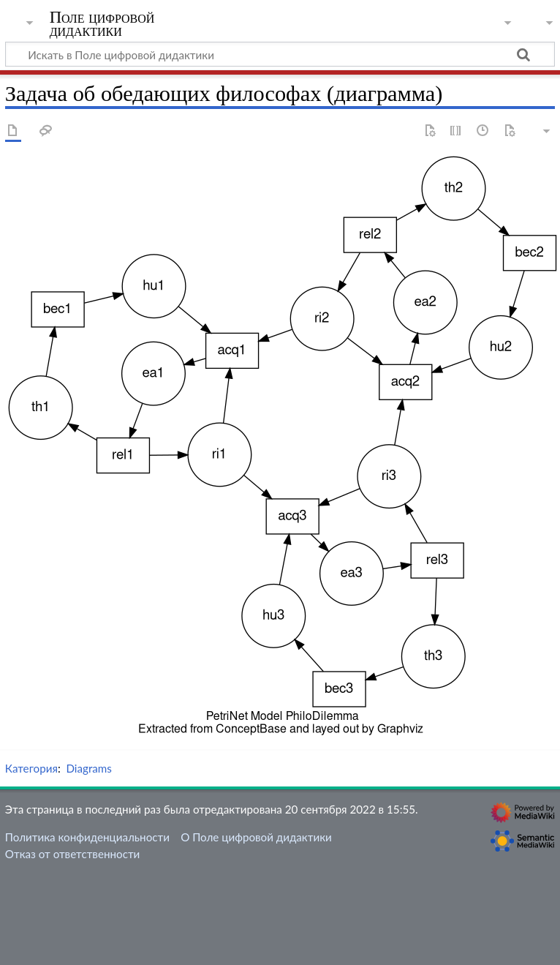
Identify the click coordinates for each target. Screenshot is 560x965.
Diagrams (89, 768)
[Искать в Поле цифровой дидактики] (280, 54)
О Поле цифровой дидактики (256, 837)
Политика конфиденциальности (87, 837)
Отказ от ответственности (72, 854)
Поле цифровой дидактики (102, 24)
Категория (31, 768)
